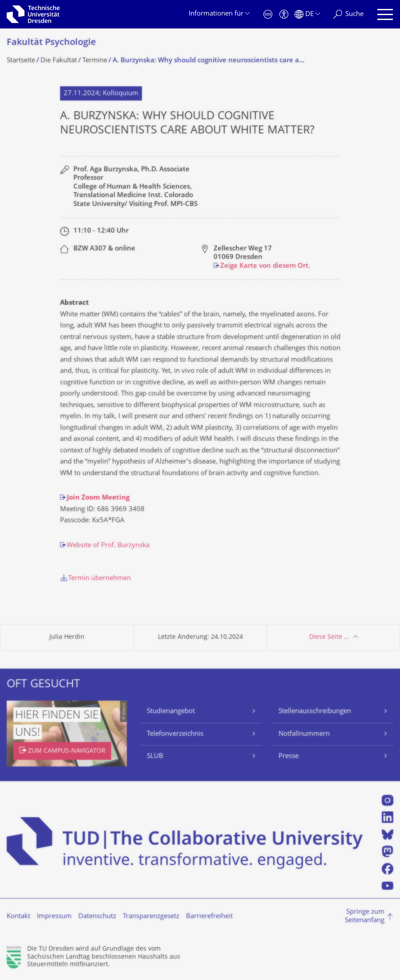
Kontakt (18, 917)
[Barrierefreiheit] (284, 14)
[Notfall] (268, 14)
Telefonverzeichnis (175, 734)
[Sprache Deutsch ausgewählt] (307, 14)
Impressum (54, 917)
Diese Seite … (329, 637)
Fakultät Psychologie (51, 43)
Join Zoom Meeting (98, 498)
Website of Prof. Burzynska (108, 546)
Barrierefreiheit (209, 917)
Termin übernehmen (99, 579)
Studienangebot (171, 712)
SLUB (155, 756)
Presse (289, 756)
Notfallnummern (304, 734)
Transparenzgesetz (151, 917)
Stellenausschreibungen (315, 712)
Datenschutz (97, 917)
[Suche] (348, 14)
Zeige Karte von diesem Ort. (265, 266)
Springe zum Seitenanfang (365, 917)
